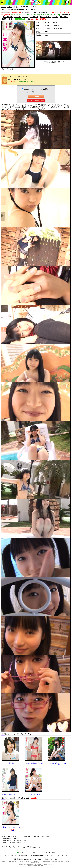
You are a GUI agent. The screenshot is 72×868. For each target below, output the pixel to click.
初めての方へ (21, 853)
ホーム (4, 7)
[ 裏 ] (12, 69)
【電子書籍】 (64, 17)
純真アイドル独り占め (52, 26)
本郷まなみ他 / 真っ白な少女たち (36, 763)
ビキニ (10, 7)
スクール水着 (53, 29)
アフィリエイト (54, 859)
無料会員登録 (52, 853)
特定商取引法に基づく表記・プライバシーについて (28, 859)
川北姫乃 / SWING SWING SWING (13, 827)
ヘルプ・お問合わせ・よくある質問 (37, 853)
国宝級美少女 (66, 15)
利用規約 (46, 859)
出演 (39, 22)
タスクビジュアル (45, 17)
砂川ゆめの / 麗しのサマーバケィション (59, 764)
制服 (47, 29)
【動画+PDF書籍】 (7, 19)
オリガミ (55, 17)
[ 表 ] (7, 69)
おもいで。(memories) (21, 17)
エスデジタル (34, 17)
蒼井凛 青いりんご (13, 763)
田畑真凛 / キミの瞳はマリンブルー (13, 794)
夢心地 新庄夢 (36, 794)
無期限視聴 (28, 89)
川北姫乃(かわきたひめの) (53, 22)
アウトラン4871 (8, 17)
